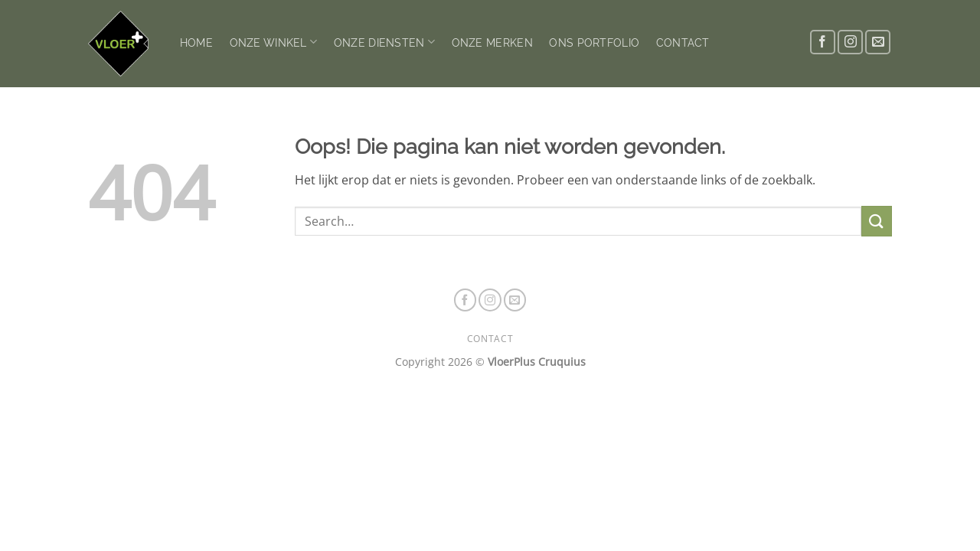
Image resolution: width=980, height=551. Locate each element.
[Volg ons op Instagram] (850, 42)
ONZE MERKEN (492, 42)
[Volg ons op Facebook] (823, 42)
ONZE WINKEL (274, 42)
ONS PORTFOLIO (594, 42)
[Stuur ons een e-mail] (878, 42)
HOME (196, 42)
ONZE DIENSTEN (384, 42)
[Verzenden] (877, 221)
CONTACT (683, 42)
